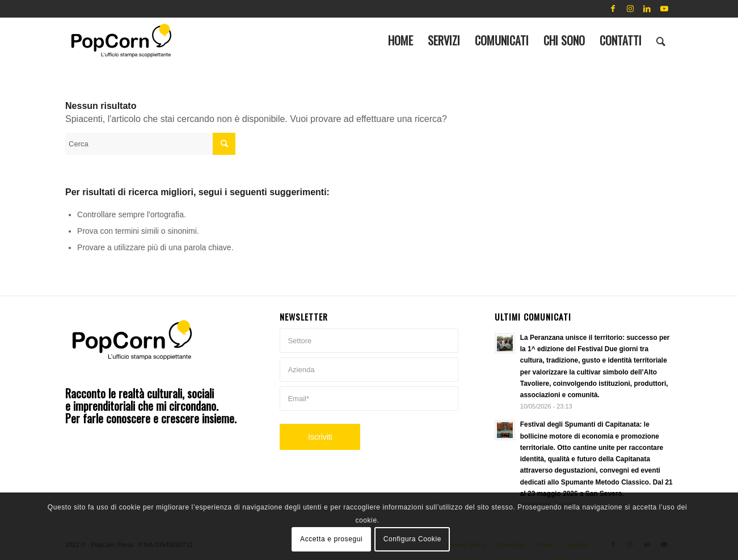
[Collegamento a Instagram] (630, 9)
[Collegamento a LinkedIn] (647, 9)
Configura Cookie (412, 539)
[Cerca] (661, 40)
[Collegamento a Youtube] (664, 9)
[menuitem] (400, 40)
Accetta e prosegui (331, 539)
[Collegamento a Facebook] (613, 9)
